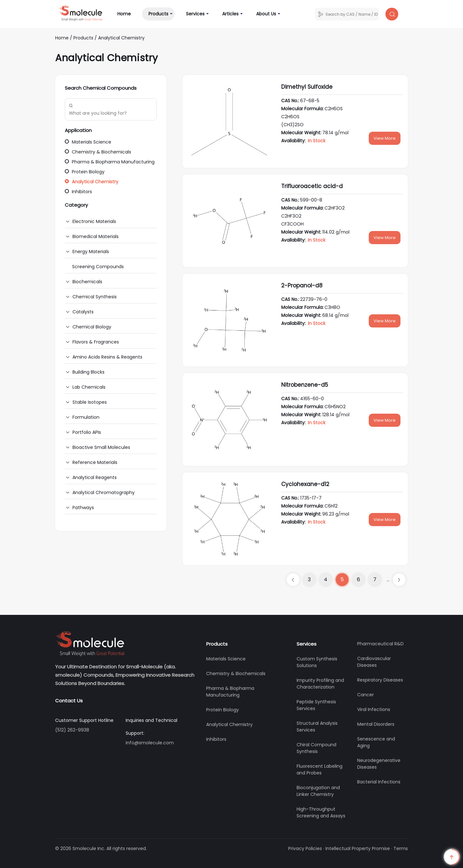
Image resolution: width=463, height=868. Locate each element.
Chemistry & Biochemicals (98, 152)
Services (195, 14)
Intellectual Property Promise (358, 848)
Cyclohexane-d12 (305, 484)
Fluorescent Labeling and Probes (320, 769)
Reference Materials (95, 462)
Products (158, 14)
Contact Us (69, 701)
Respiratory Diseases (380, 680)
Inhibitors (78, 192)
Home (127, 14)
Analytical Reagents (95, 477)
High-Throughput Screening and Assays (321, 812)
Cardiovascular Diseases (374, 662)
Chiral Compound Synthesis (316, 748)
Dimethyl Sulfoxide (307, 87)
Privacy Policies (305, 848)
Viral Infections (374, 709)
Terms (401, 848)
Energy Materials (91, 252)
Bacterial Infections (379, 782)
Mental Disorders (376, 724)
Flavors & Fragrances (96, 342)
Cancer (366, 695)
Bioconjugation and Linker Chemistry (318, 791)
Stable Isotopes (90, 402)
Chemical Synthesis (95, 297)
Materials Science (88, 142)
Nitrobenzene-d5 (305, 385)
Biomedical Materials (96, 236)
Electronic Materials (94, 221)
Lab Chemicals (89, 387)
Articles (230, 14)
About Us (266, 14)
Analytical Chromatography (104, 492)
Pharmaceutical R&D (380, 644)
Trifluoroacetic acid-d (312, 186)
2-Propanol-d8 (302, 285)
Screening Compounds (98, 267)
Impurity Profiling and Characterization (320, 684)
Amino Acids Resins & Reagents (107, 357)
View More (385, 138)
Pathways (83, 508)
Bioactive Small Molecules (101, 447)
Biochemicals (87, 282)
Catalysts (83, 312)
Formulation (86, 417)
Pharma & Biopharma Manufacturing (110, 162)
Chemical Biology (92, 327)
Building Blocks (88, 372)
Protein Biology (85, 172)
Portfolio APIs (87, 432)
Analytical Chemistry (121, 38)
